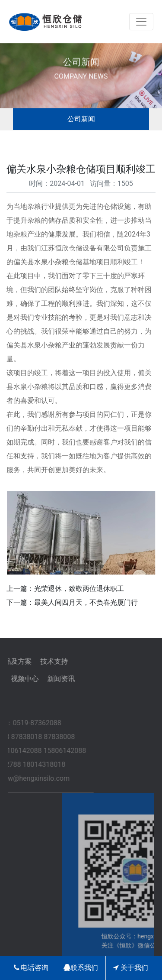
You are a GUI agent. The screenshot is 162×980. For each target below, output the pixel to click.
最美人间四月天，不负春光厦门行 (86, 602)
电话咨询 (31, 968)
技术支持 (32, 661)
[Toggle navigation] (141, 22)
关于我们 (131, 968)
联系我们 (81, 968)
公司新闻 (81, 119)
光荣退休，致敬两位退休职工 (79, 589)
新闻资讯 (39, 679)
